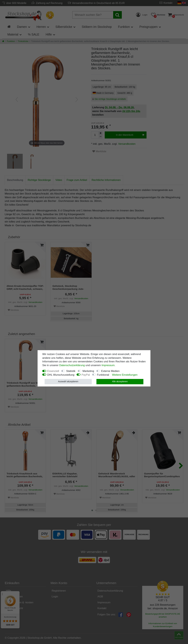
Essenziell (53, 371)
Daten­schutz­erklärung (72, 365)
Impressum (108, 365)
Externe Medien (110, 371)
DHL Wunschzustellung (61, 375)
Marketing (88, 371)
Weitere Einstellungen (125, 375)
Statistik (71, 371)
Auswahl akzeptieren (68, 381)
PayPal (86, 375)
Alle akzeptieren (120, 381)
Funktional (103, 375)
